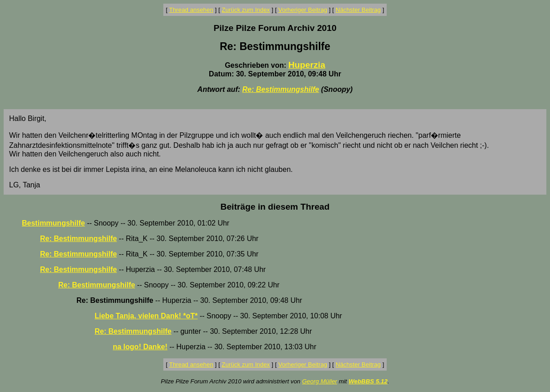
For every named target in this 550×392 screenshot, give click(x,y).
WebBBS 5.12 (368, 381)
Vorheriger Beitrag (303, 10)
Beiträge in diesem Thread (275, 207)
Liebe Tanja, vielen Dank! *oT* (146, 316)
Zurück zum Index (246, 10)
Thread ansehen (191, 10)
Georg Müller (320, 381)
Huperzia (307, 65)
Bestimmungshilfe (53, 223)
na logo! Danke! (140, 347)
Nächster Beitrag (358, 10)
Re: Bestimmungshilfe (280, 89)
